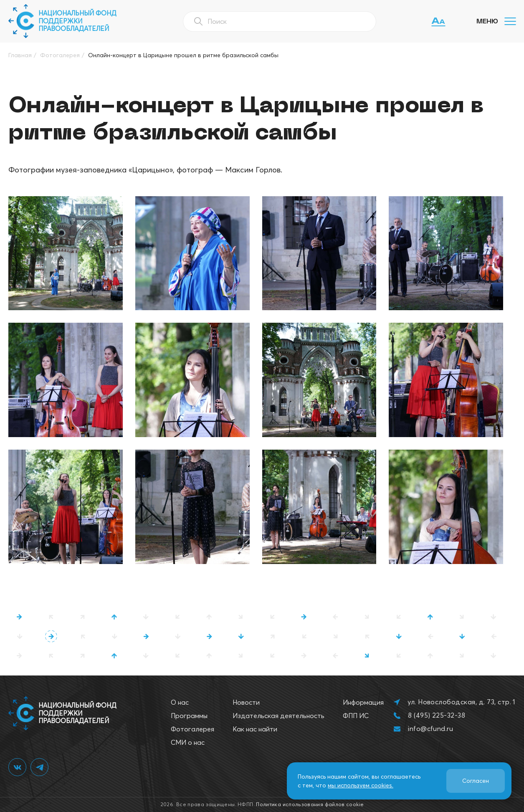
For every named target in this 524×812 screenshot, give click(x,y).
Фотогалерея (192, 729)
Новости (246, 702)
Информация (363, 702)
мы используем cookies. (361, 785)
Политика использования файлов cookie (310, 804)
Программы (189, 716)
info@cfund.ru (430, 729)
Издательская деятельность (278, 716)
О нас (180, 702)
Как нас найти (255, 729)
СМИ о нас (188, 742)
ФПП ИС (356, 716)
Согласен (476, 781)
